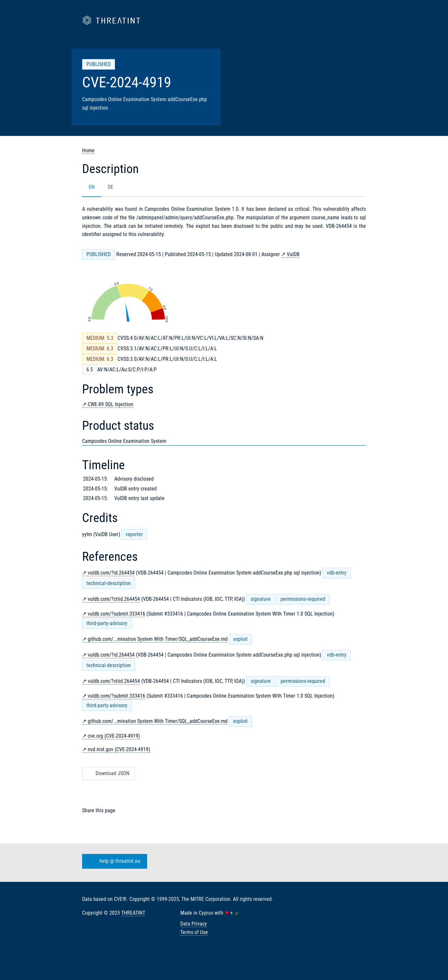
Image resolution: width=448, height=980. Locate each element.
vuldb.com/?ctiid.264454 (114, 599)
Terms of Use (194, 932)
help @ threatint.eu (113, 861)
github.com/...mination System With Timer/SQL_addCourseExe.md (158, 639)
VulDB (293, 254)
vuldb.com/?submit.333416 (116, 614)
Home (88, 151)
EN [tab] (92, 187)
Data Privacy (194, 924)
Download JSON (108, 773)
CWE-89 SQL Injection (111, 404)
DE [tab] (111, 187)
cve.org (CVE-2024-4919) (114, 736)
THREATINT (133, 913)
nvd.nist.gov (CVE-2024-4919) (119, 749)
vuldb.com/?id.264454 (111, 573)
